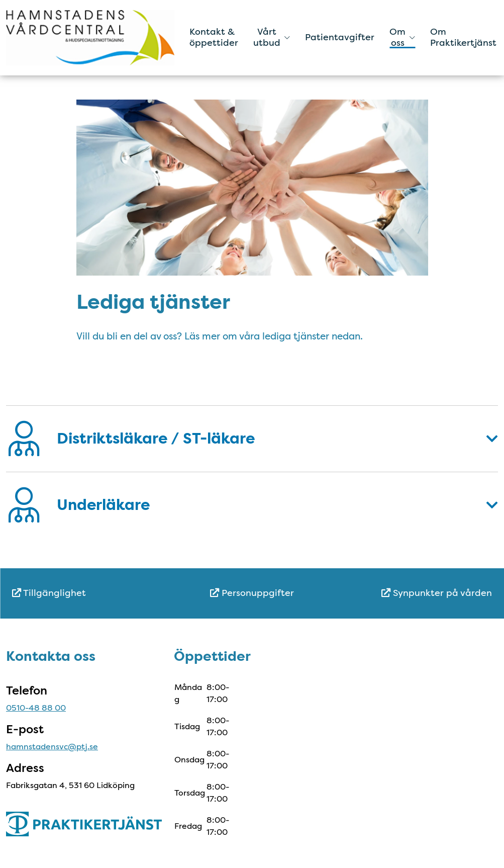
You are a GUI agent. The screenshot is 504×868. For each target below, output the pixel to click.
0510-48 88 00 (36, 708)
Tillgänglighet (49, 593)
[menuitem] (92, 593)
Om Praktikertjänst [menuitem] (463, 37)
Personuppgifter (252, 593)
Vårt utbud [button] (272, 37)
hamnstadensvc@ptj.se (52, 747)
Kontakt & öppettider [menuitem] (214, 37)
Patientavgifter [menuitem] (340, 37)
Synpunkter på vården (437, 593)
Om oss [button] (402, 37)
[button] (252, 439)
